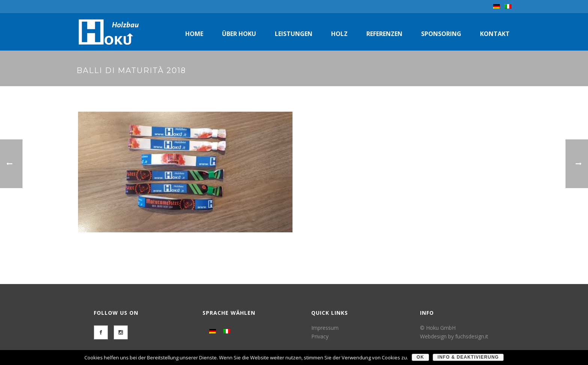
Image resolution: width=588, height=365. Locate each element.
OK (420, 357)
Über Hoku (239, 34)
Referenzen (384, 34)
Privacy (320, 336)
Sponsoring (441, 34)
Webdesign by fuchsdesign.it (454, 336)
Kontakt (495, 34)
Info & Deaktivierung (468, 357)
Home (194, 34)
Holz (339, 34)
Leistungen (294, 34)
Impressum (325, 328)
